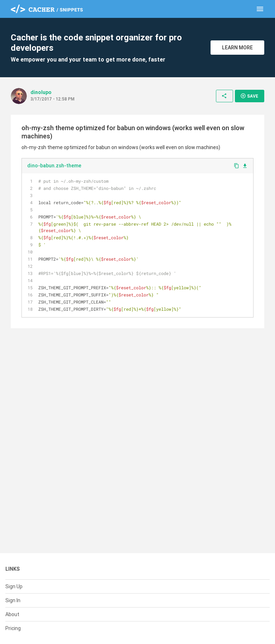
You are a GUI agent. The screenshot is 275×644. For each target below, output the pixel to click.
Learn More (237, 48)
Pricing (13, 628)
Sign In (13, 600)
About (12, 614)
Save (249, 96)
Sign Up (14, 586)
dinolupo (41, 92)
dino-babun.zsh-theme (54, 166)
